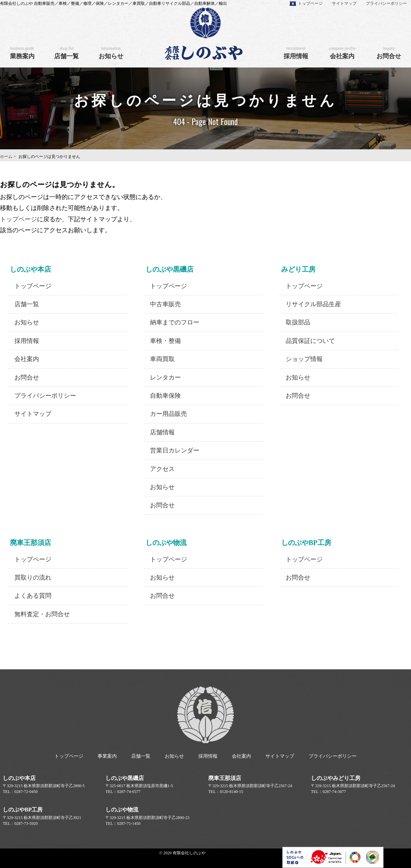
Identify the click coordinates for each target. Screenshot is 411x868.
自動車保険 (165, 396)
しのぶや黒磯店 (125, 778)
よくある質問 (33, 596)
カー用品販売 (169, 414)
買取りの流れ (33, 578)
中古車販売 (165, 304)
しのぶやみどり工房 (336, 778)
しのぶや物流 (122, 810)
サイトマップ (344, 3)
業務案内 (22, 53)
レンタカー (165, 377)
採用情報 (296, 53)
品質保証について (310, 341)
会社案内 (342, 53)
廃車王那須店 (225, 778)
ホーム (6, 157)
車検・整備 (165, 341)
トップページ (310, 3)
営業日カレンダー (175, 450)
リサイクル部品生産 (313, 304)
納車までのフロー (175, 322)
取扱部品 (298, 322)
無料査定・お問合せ (42, 614)
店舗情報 (162, 432)
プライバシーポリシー (386, 3)
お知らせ (111, 53)
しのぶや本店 (19, 778)
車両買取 (162, 359)
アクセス (162, 469)
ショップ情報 (304, 359)
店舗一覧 (66, 53)
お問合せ (389, 53)
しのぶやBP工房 (23, 810)
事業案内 (107, 756)
